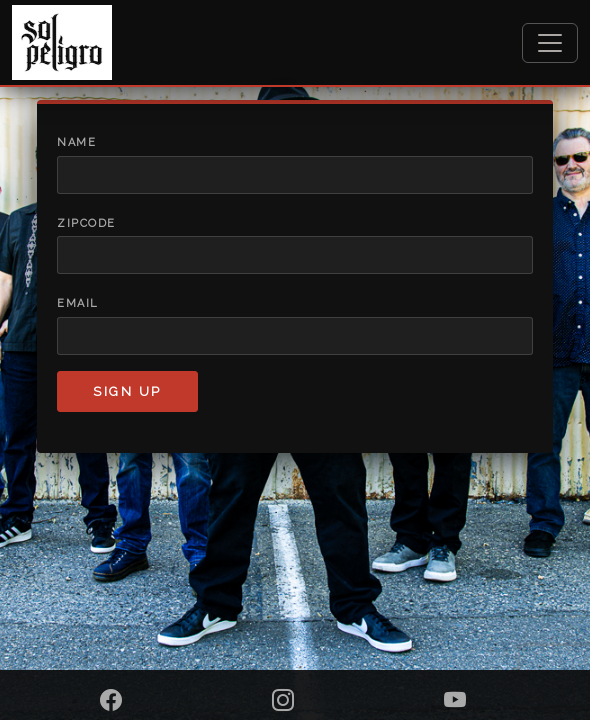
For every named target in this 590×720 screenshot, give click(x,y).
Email (78, 303)
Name (76, 142)
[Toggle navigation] (550, 43)
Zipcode (86, 223)
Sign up (127, 391)
